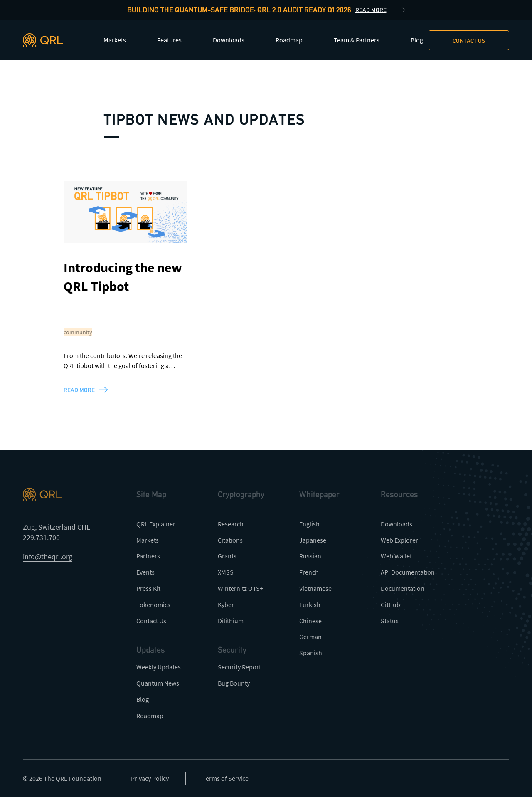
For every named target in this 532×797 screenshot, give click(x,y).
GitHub (390, 605)
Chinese (310, 621)
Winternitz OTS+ (240, 588)
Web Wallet (396, 556)
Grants (227, 556)
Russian (310, 556)
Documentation (403, 588)
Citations (230, 540)
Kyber (226, 605)
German (310, 637)
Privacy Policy (150, 778)
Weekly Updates (159, 667)
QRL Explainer (156, 524)
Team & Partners (357, 40)
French (309, 572)
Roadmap (289, 40)
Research (231, 524)
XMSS (226, 572)
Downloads (229, 40)
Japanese (313, 540)
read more (79, 390)
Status (390, 621)
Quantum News (158, 683)
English (309, 524)
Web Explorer (399, 540)
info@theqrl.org (48, 556)
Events (145, 572)
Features (169, 40)
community (78, 332)
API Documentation (408, 572)
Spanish (311, 653)
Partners (148, 556)
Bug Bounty (234, 683)
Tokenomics (153, 605)
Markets (115, 40)
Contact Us (151, 621)
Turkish (310, 605)
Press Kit (148, 588)
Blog (417, 40)
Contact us (469, 41)
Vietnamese (315, 588)
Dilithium (231, 621)
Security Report (239, 667)
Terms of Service (225, 778)
